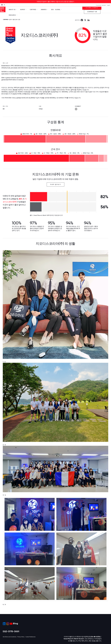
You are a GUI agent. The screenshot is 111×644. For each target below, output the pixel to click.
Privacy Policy (21, 637)
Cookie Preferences (30, 637)
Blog (15, 623)
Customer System (101, 5)
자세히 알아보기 (55, 184)
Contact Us (92, 12)
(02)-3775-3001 (11, 631)
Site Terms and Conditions (10, 637)
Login (109, 5)
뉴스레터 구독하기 (92, 8)
